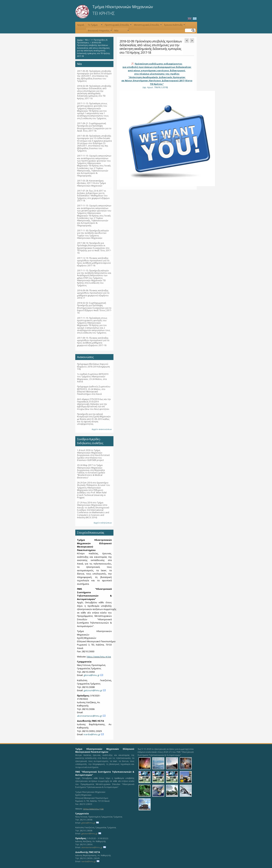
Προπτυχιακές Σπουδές (118, 26)
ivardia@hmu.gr (92, 734)
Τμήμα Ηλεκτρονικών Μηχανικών (123, 7)
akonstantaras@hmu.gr (90, 716)
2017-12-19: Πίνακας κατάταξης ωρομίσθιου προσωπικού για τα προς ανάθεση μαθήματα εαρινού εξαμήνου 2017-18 (94, 262)
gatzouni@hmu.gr (93, 690)
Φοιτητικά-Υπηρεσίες (99, 31)
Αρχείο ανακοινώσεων (102, 429)
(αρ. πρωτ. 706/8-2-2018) (157, 76)
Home (80, 40)
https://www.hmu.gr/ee (99, 657)
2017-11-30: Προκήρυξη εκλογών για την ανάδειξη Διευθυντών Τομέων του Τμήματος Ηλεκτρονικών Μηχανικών (93, 234)
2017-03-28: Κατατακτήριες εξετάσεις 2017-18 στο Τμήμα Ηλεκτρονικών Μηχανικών (91, 183)
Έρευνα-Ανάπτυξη (174, 26)
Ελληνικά (195, 19)
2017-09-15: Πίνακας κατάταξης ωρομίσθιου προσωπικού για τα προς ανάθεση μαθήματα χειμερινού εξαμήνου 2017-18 (93, 342)
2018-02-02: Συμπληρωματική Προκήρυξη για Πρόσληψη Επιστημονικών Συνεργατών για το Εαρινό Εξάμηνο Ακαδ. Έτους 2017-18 (94, 308)
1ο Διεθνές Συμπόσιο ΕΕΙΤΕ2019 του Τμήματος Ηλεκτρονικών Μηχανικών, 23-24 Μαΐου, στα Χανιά (93, 378)
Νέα (121, 31)
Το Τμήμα (95, 26)
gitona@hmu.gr (92, 675)
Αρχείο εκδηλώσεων (103, 523)
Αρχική (81, 25)
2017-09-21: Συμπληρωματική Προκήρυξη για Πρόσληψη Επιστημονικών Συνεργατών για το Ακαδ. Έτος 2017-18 (94, 127)
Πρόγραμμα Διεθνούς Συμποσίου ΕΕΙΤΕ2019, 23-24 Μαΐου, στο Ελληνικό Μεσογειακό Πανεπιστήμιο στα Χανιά (94, 390)
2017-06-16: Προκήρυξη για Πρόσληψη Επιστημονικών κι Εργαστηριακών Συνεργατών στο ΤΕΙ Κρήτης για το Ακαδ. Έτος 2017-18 (94, 248)
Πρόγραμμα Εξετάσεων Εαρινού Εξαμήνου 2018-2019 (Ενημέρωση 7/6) (93, 366)
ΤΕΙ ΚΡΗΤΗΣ (103, 13)
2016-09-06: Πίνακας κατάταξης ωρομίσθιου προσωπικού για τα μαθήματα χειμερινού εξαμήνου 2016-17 (93, 294)
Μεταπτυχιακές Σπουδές (147, 26)
